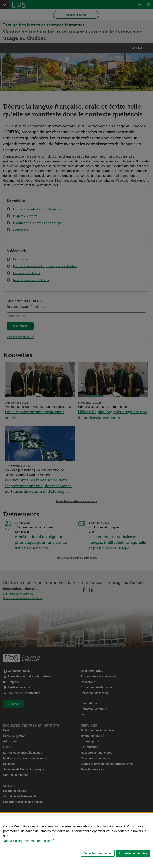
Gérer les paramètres (98, 853)
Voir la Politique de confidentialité (27, 841)
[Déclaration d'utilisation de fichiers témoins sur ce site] (76, 840)
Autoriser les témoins (133, 853)
